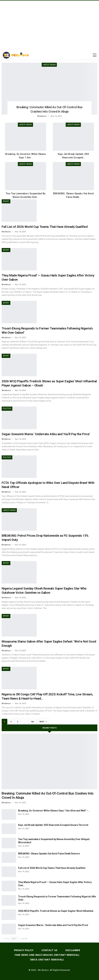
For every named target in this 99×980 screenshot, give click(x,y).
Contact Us (49, 950)
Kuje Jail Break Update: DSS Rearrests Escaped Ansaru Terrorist (53, 825)
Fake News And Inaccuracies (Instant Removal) (47, 955)
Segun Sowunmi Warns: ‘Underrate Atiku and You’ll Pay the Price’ (46, 434)
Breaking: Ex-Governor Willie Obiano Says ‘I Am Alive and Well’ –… (54, 811)
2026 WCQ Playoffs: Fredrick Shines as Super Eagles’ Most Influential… (56, 911)
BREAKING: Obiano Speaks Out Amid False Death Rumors (49, 854)
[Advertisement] (49, 26)
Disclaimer (73, 950)
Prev (6, 939)
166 (32, 722)
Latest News (49, 65)
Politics (7, 409)
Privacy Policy (24, 950)
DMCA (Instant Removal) (47, 960)
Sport (6, 201)
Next (43, 721)
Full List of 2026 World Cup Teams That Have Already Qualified (45, 227)
